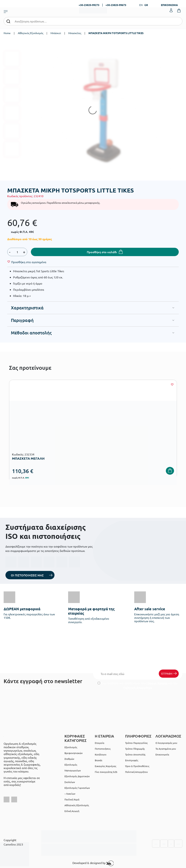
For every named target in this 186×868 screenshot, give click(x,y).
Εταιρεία (100, 743)
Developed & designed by (93, 863)
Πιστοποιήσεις (103, 749)
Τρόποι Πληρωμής (135, 749)
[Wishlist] (29, 262)
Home (7, 33)
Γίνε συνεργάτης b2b (106, 772)
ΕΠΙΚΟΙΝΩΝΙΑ (169, 5)
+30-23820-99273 (89, 5)
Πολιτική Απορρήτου (138, 688)
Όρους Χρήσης (157, 683)
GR (146, 5)
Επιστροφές (132, 760)
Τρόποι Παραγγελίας (136, 743)
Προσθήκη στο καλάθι (102, 252)
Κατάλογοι (101, 754)
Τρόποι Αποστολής (135, 754)
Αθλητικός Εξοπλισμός (31, 33)
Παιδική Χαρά (72, 799)
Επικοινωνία (162, 754)
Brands (99, 760)
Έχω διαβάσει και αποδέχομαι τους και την (138, 685)
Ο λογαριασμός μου (166, 743)
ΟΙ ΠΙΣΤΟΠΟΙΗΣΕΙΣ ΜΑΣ (27, 575)
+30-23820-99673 (116, 5)
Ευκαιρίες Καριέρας (106, 766)
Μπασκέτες (75, 33)
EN (141, 5)
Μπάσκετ (56, 33)
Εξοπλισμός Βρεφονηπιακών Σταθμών (74, 753)
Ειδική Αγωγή (72, 811)
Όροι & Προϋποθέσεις (137, 766)
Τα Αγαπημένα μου (166, 749)
